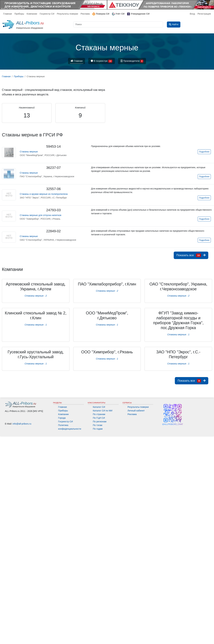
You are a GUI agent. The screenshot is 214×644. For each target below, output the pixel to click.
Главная (8, 14)
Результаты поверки (67, 14)
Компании (32, 14)
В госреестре (102, 61)
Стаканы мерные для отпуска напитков (40, 215)
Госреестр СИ (47, 14)
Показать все (191, 255)
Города (62, 418)
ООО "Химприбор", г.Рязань (107, 352)
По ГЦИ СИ (99, 418)
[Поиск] (118, 24)
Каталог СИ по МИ (103, 411)
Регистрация (204, 14)
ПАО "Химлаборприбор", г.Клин (107, 284)
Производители (132, 61)
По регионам (100, 422)
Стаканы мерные (29, 152)
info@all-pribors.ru (22, 424)
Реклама (85, 14)
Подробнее (204, 152)
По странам (99, 414)
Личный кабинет (136, 411)
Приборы (19, 14)
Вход (192, 14)
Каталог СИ (99, 407)
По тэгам (97, 425)
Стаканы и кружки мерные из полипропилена (44, 194)
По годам (98, 429)
